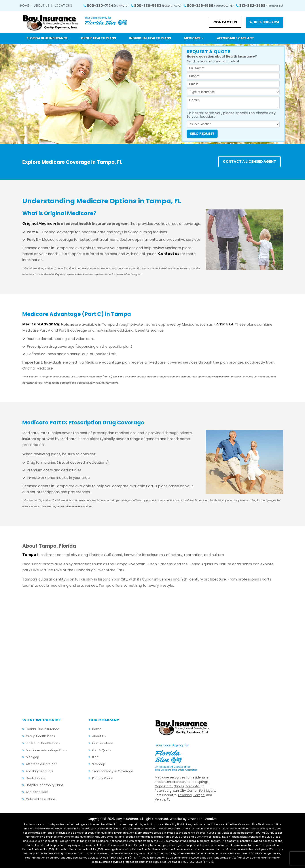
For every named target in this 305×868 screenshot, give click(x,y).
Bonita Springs (198, 782)
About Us (42, 6)
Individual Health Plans (43, 743)
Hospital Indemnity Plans (45, 785)
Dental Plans (35, 778)
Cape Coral (164, 786)
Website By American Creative (193, 819)
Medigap (32, 757)
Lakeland (185, 795)
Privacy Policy (102, 778)
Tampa (199, 795)
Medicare (162, 777)
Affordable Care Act (41, 764)
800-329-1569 (210, 6)
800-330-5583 (158, 6)
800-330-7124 (108, 6)
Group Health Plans (40, 736)
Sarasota (192, 786)
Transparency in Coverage (113, 771)
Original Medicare (39, 224)
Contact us (224, 22)
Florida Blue (224, 324)
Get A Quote (102, 750)
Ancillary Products (40, 771)
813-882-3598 (261, 6)
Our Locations (103, 743)
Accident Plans (37, 792)
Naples (179, 786)
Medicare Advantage (43, 324)
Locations (63, 6)
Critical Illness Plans (41, 799)
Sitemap (99, 764)
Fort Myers (207, 791)
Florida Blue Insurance (43, 729)
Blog (95, 757)
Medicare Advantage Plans (46, 750)
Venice (160, 799)
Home (25, 6)
